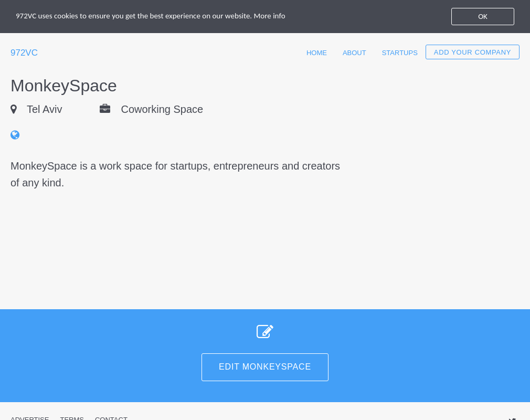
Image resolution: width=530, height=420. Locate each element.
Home (317, 53)
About (354, 53)
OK (483, 16)
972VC (24, 53)
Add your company (473, 52)
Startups (400, 53)
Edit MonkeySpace (265, 367)
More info (270, 16)
